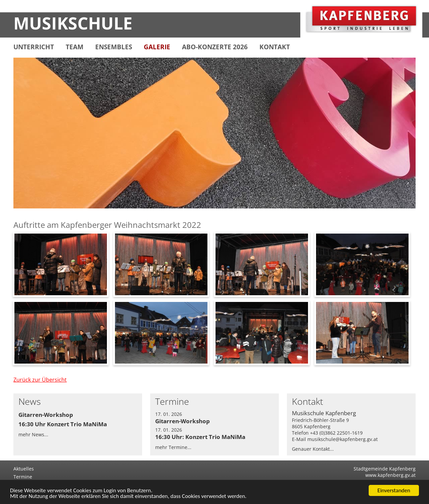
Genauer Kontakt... (313, 449)
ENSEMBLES (114, 47)
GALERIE (157, 47)
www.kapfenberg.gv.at (390, 475)
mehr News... (33, 434)
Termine (23, 477)
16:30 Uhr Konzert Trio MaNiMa (63, 424)
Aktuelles (24, 469)
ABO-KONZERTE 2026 (215, 47)
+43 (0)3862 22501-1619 (336, 433)
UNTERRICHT (34, 47)
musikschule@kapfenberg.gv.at (343, 439)
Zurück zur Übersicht (40, 380)
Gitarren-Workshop (46, 415)
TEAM (75, 47)
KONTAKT (275, 47)
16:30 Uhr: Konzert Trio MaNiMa (200, 437)
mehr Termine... (173, 447)
